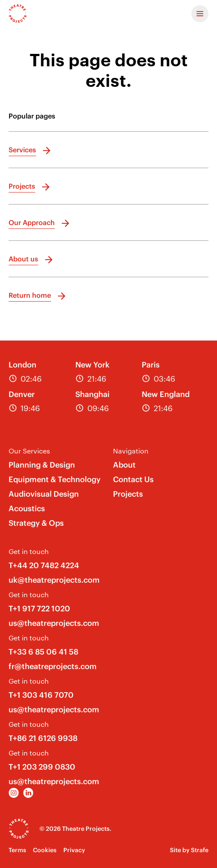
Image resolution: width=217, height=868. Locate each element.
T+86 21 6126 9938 (43, 738)
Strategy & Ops (36, 523)
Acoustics (27, 508)
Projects (128, 494)
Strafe (200, 850)
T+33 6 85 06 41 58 (43, 652)
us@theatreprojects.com (54, 623)
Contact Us (133, 479)
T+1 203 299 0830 (42, 767)
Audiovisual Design (44, 494)
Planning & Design (42, 465)
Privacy (74, 850)
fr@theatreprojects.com (53, 666)
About (124, 465)
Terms (17, 850)
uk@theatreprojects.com (54, 580)
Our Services (29, 451)
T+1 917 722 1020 (39, 609)
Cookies (45, 850)
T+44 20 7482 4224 (44, 565)
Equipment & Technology (55, 479)
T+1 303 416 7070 (41, 695)
